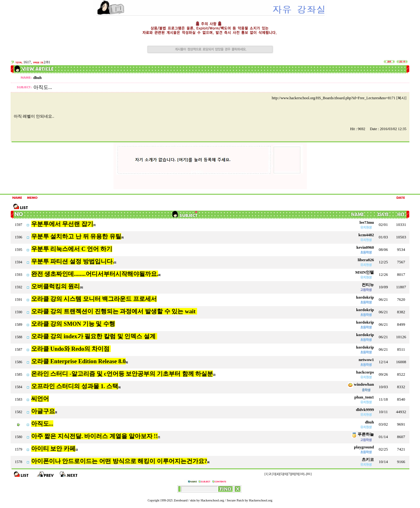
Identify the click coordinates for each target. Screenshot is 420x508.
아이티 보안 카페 (53, 449)
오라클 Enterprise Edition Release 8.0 (78, 361)
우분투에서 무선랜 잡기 (62, 224)
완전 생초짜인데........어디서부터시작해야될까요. (95, 274)
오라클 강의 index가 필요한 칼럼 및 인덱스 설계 (94, 336)
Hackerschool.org (212, 500)
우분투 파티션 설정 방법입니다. (73, 261)
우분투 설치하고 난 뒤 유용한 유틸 (76, 236)
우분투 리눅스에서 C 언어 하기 (72, 249)
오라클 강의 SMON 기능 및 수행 (73, 324)
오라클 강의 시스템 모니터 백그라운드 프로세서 (94, 299)
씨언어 (40, 399)
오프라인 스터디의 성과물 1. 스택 (75, 386)
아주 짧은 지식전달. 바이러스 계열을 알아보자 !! (94, 436)
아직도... (42, 424)
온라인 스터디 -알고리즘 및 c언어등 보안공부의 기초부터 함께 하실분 (122, 374)
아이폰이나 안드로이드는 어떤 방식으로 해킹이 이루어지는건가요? (119, 461)
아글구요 (43, 411)
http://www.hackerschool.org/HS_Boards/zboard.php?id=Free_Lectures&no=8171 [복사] (339, 98)
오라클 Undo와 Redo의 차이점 (71, 349)
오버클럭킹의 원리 (56, 286)
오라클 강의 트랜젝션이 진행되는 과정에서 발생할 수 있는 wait (114, 311)
